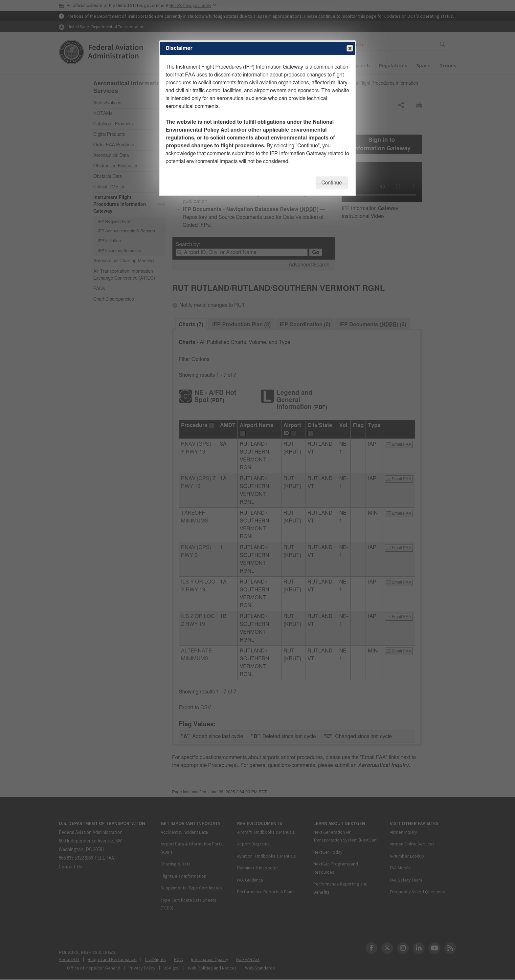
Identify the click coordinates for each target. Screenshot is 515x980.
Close (349, 49)
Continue (331, 183)
